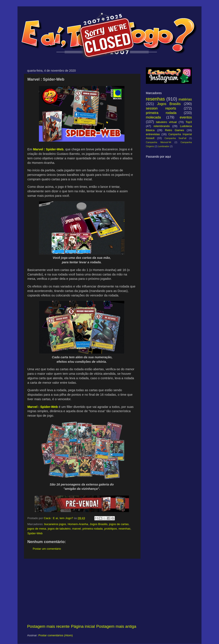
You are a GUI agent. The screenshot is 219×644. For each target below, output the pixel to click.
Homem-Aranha (78, 524)
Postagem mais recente (48, 626)
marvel (76, 529)
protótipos (111, 529)
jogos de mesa (37, 529)
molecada (153, 117)
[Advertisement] (82, 591)
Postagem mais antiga (116, 626)
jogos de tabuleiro (59, 529)
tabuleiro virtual (166, 122)
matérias (185, 99)
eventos (186, 117)
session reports (161, 108)
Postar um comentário (47, 549)
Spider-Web (35, 533)
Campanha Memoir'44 (158, 142)
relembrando (162, 126)
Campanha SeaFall (175, 138)
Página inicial (83, 626)
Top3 (189, 122)
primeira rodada (92, 529)
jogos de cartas (119, 524)
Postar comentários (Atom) (56, 635)
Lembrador (164, 146)
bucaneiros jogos (55, 524)
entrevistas (153, 134)
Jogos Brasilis (98, 524)
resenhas (124, 529)
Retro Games (174, 130)
